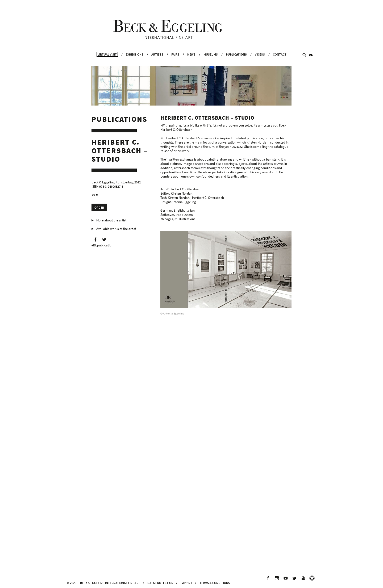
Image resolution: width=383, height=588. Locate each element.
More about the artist (111, 221)
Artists (157, 61)
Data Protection (160, 583)
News (191, 61)
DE (311, 62)
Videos (260, 61)
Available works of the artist (116, 230)
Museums (211, 61)
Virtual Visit (107, 61)
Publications (236, 61)
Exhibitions (135, 61)
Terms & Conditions (215, 583)
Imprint (186, 583)
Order (99, 209)
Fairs (175, 61)
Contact (280, 61)
